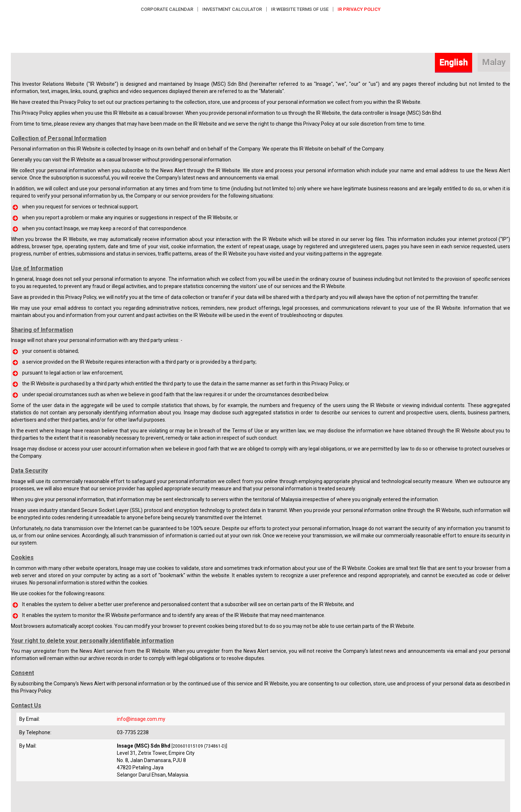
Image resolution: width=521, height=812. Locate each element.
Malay (494, 62)
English (454, 62)
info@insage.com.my (141, 719)
